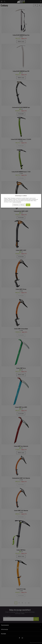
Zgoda (28, 205)
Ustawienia (16, 205)
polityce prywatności (17, 202)
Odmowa (22, 205)
